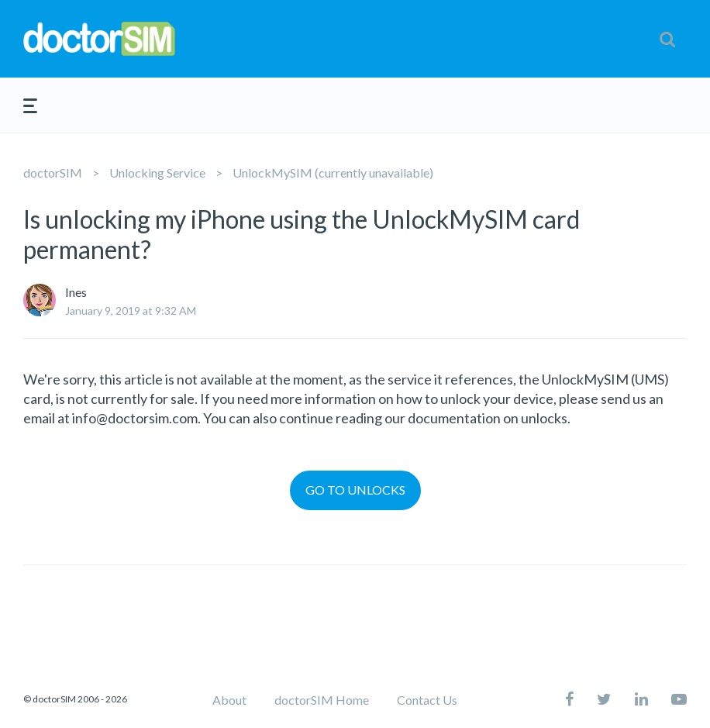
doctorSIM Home (322, 700)
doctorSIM (53, 173)
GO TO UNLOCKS (355, 490)
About (229, 700)
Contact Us (427, 700)
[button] (667, 39)
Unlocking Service (157, 173)
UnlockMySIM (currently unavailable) (333, 173)
